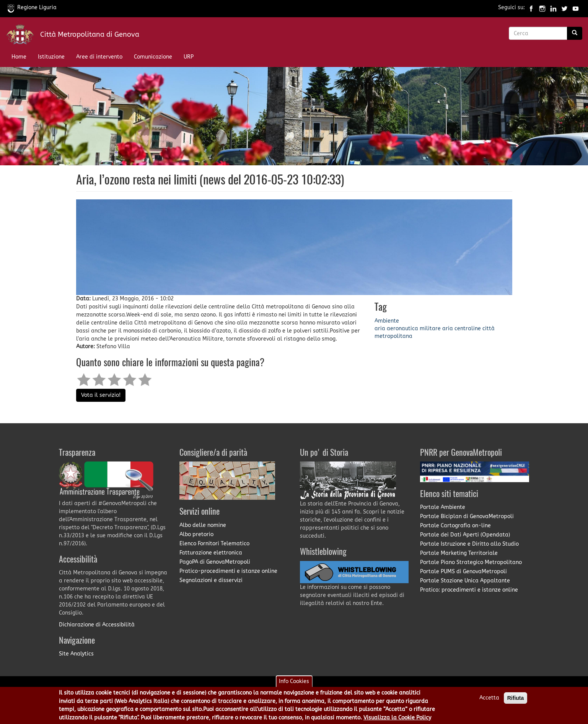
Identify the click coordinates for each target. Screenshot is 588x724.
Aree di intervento (99, 57)
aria (380, 329)
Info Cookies (294, 681)
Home (19, 57)
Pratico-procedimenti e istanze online (228, 571)
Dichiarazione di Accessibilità (97, 625)
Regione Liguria (32, 7)
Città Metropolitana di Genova (90, 34)
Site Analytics (76, 654)
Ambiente (387, 321)
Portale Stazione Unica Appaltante (465, 581)
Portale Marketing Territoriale (459, 553)
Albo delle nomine (203, 525)
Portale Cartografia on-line (455, 526)
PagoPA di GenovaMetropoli (215, 562)
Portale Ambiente (443, 507)
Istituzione (51, 57)
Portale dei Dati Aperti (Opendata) (465, 535)
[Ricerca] (575, 33)
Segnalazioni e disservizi (211, 580)
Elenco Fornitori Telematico (214, 544)
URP (189, 57)
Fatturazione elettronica (211, 553)
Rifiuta (516, 698)
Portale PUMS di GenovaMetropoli (463, 572)
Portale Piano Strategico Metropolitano (471, 562)
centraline (468, 329)
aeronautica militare (414, 329)
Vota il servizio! (101, 395)
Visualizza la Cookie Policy (397, 718)
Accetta (489, 698)
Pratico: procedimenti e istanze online (469, 590)
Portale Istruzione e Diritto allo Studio (469, 544)
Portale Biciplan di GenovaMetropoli (467, 516)
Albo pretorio (196, 534)
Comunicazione (153, 57)
